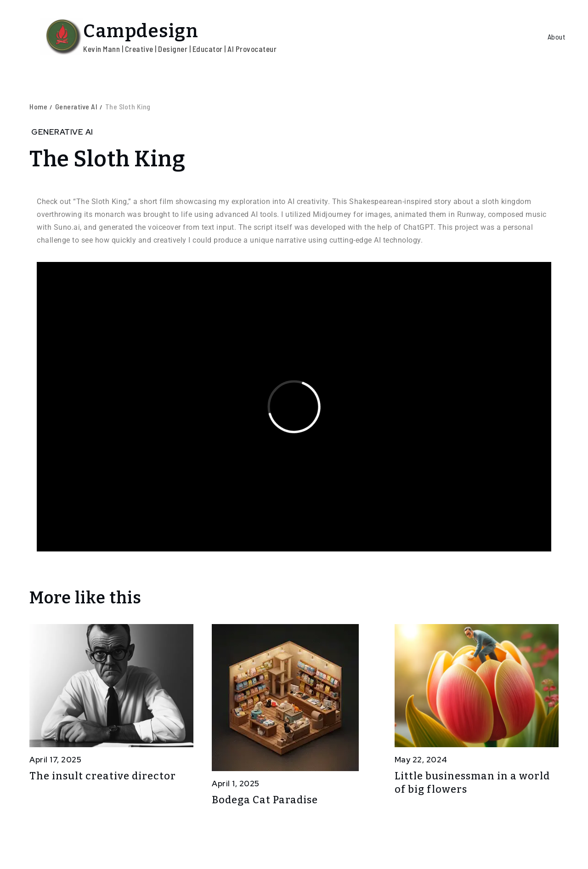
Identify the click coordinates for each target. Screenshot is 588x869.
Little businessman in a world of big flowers (472, 783)
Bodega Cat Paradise (265, 800)
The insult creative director (103, 776)
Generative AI (62, 132)
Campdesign (141, 31)
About (557, 37)
